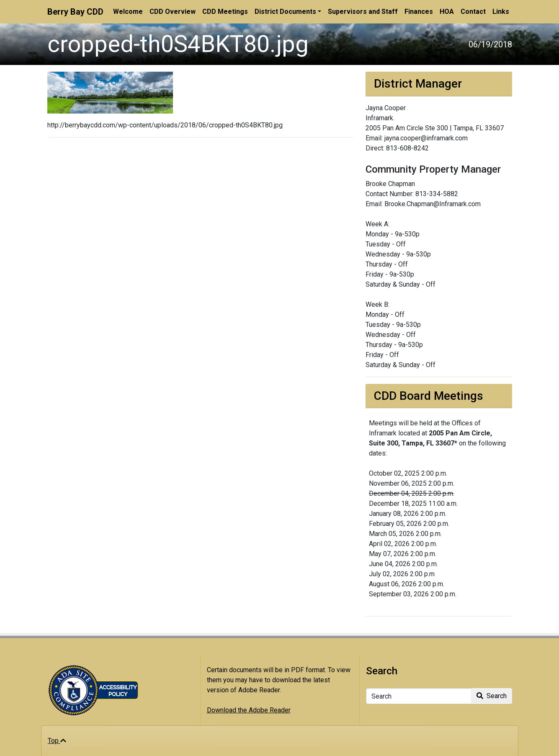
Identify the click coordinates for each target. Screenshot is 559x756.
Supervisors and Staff (363, 12)
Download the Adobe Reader (249, 710)
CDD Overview (173, 12)
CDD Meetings (225, 12)
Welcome (128, 12)
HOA (447, 12)
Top (57, 741)
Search (492, 696)
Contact (473, 12)
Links (501, 12)
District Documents (285, 12)
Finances (419, 12)
